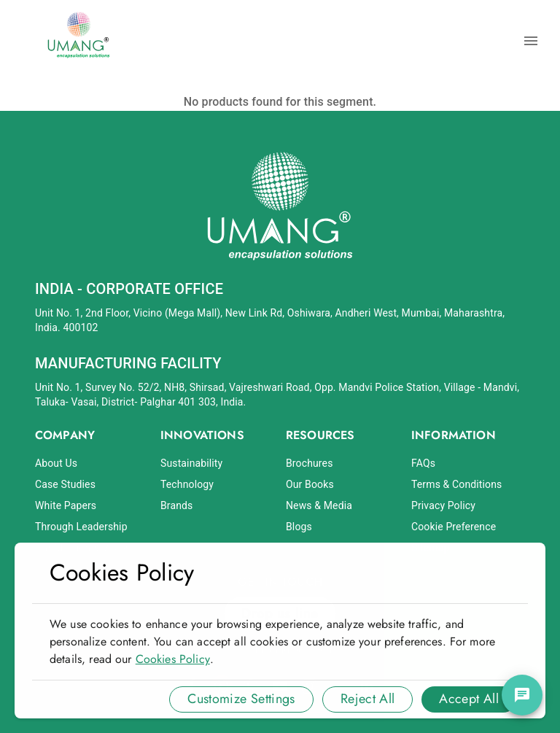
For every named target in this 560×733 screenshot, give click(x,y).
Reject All (368, 699)
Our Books (310, 484)
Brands (176, 505)
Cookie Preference (454, 527)
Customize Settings (241, 699)
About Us (56, 463)
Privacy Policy (443, 505)
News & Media (319, 505)
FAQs (423, 463)
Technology (187, 484)
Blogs (299, 527)
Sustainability (191, 463)
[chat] (522, 695)
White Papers (66, 505)
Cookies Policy (173, 659)
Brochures (310, 463)
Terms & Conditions (456, 484)
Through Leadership (81, 527)
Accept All (469, 699)
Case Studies (65, 484)
